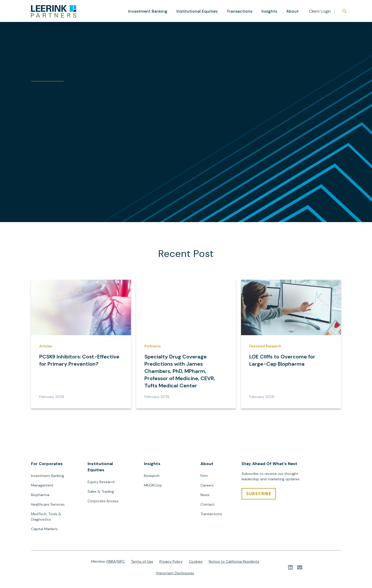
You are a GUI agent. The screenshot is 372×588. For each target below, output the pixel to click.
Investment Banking (154, 11)
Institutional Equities (201, 11)
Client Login (320, 11)
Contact (208, 506)
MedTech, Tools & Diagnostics (46, 518)
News (205, 496)
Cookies (196, 563)
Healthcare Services (48, 506)
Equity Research (101, 483)
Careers (207, 487)
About (293, 11)
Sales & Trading (101, 493)
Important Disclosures (175, 575)
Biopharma (40, 496)
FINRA (111, 563)
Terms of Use (142, 563)
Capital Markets (44, 530)
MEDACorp (153, 487)
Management (42, 487)
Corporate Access (103, 503)
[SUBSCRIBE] (259, 495)
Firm (204, 477)
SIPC (121, 563)
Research (152, 477)
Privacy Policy (171, 563)
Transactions (242, 11)
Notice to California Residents (234, 563)
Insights (270, 11)
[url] (54, 11)
